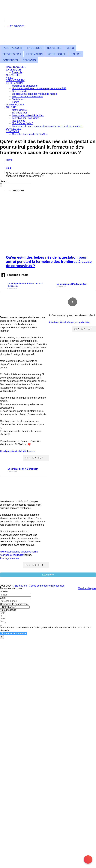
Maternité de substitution (25, 86)
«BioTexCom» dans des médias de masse (34, 94)
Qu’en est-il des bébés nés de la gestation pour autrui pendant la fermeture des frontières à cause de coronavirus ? (49, 262)
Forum (15, 102)
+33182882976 (16, 26)
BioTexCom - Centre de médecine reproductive (40, 586)
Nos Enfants (19, 121)
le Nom (4, 592)
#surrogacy (6, 555)
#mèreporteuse (73, 322)
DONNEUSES (10, 60)
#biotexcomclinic (29, 552)
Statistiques (18, 99)
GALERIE (76, 54)
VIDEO (70, 48)
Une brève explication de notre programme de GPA (39, 88)
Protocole (17, 72)
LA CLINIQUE (35, 48)
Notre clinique (19, 110)
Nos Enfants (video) (23, 123)
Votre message (8, 610)
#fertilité (85, 322)
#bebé (19, 451)
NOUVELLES (54, 48)
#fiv (2, 451)
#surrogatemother (9, 558)
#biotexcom (29, 451)
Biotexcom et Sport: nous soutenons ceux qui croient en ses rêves (47, 126)
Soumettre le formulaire (14, 633)
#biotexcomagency (10, 552)
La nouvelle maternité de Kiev (28, 115)
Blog (8, 168)
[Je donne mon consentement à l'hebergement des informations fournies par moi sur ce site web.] (48, 628)
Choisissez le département (14, 604)
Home (9, 160)
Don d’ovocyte (20, 91)
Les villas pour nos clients (26, 118)
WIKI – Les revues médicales (28, 97)
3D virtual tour (19, 113)
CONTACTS (29, 60)
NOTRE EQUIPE (57, 54)
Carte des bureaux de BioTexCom (30, 134)
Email (3, 598)
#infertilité (9, 451)
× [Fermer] (2, 637)
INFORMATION (34, 54)
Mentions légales (87, 588)
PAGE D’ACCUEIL (12, 48)
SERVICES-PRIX (12, 54)
